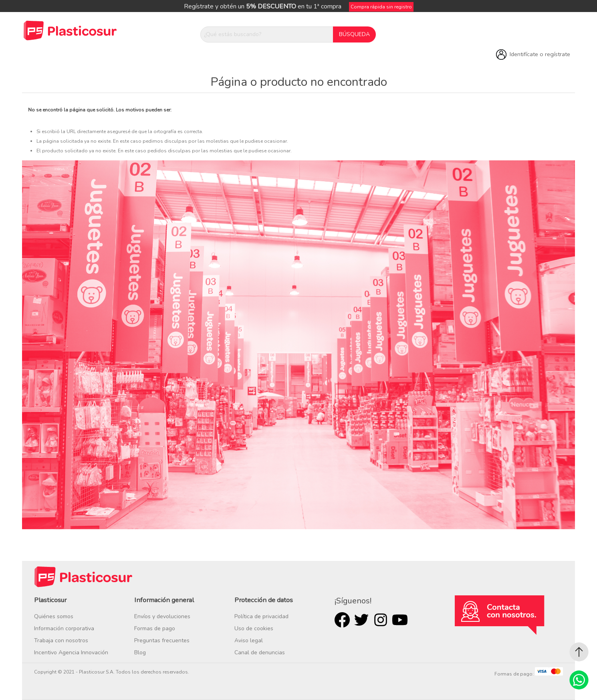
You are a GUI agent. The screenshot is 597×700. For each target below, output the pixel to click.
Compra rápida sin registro (381, 7)
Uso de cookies (254, 628)
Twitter (361, 620)
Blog (140, 652)
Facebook (342, 620)
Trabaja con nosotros (61, 640)
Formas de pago (155, 628)
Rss (381, 620)
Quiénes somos (54, 616)
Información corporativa (64, 628)
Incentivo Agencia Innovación (71, 652)
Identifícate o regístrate (540, 54)
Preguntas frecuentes (162, 640)
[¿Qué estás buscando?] (267, 34)
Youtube (400, 620)
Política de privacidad (261, 616)
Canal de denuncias (260, 652)
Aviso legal (249, 640)
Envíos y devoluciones (162, 616)
